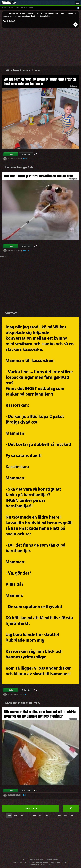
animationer (14, 8)
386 (34, 815)
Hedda (25, 795)
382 (59, 815)
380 (72, 815)
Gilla (11, 154)
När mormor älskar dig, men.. (23, 703)
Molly (25, 694)
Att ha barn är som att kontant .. (24, 70)
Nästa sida (30, 808)
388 (22, 815)
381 (66, 815)
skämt (4, 8)
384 (47, 815)
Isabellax (26, 251)
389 (15, 815)
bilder (24, 8)
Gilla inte (26, 154)
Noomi (25, 159)
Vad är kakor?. (9, 21)
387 (28, 815)
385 (40, 815)
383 (53, 815)
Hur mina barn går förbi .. (21, 167)
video (31, 8)
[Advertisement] (40, 48)
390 (9, 815)
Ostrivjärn (11, 313)
